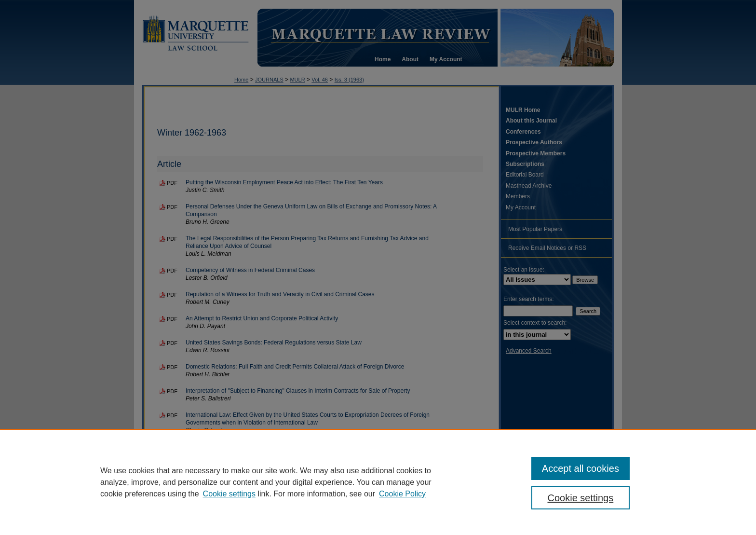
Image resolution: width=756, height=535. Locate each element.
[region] (378, 482)
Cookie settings (229, 494)
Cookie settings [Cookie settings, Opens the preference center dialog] (581, 498)
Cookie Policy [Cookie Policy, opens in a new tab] (402, 494)
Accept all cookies (580, 468)
